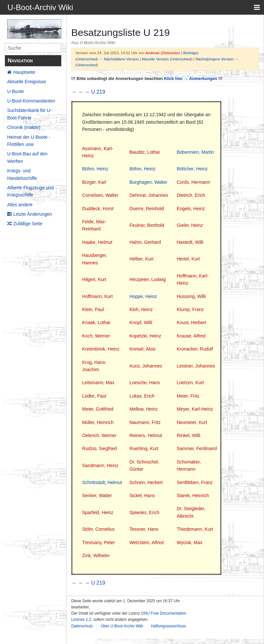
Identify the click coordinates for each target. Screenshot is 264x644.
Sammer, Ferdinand (197, 448)
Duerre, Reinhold (147, 209)
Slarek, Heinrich (193, 495)
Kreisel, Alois (142, 349)
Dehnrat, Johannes (149, 195)
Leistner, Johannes (196, 366)
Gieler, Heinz (190, 225)
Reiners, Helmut (146, 435)
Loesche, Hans (145, 383)
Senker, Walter (97, 495)
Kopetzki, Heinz (145, 336)
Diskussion (171, 53)
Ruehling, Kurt (144, 448)
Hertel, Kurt (188, 259)
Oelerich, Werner (99, 435)
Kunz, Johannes (146, 366)
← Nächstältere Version (119, 59)
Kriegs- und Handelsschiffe (22, 174)
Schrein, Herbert (146, 482)
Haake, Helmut (97, 242)
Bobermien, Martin (195, 152)
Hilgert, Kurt (94, 279)
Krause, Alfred (191, 336)
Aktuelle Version (155, 59)
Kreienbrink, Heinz (101, 349)
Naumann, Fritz (145, 422)
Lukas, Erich (142, 396)
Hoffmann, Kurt (97, 296)
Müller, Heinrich (98, 422)
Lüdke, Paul (94, 396)
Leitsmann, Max (98, 383)
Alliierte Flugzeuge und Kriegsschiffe (30, 191)
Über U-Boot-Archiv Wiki (122, 626)
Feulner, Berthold (147, 225)
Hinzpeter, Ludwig (147, 279)
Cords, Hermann (193, 182)
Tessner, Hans (144, 529)
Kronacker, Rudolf (195, 349)
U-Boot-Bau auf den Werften (27, 157)
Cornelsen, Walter (100, 195)
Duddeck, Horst (98, 209)
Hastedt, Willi (190, 242)
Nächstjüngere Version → (217, 59)
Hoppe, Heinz (143, 296)
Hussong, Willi (191, 296)
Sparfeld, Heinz (98, 512)
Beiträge (190, 53)
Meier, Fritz (188, 396)
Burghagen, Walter (148, 182)
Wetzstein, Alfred (147, 542)
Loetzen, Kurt (190, 383)
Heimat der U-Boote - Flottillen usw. (29, 141)
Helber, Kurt (141, 259)
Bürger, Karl (94, 182)
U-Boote (15, 91)
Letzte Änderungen (33, 214)
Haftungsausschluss (168, 626)
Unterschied (87, 59)
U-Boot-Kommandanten (31, 101)
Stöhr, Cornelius (98, 529)
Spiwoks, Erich (144, 512)
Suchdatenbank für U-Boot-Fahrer (29, 114)
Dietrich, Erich (191, 195)
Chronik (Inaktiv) (24, 127)
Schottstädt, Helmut (102, 482)
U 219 (98, 92)
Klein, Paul (93, 309)
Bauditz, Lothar (145, 152)
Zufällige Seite (28, 224)
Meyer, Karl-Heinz (195, 409)
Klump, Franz (190, 309)
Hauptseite (24, 72)
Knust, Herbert (191, 322)
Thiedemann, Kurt (195, 529)
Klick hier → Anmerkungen (191, 79)
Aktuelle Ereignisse (27, 82)
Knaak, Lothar (96, 322)
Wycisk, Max (189, 542)
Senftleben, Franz (195, 482)
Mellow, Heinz (143, 409)
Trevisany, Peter (98, 542)
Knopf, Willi (141, 322)
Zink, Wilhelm (96, 556)
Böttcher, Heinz (192, 169)
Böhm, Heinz (95, 169)
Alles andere (20, 205)
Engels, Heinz (191, 209)
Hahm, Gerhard (145, 242)
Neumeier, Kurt (192, 422)
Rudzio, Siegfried (100, 448)
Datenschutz (82, 626)
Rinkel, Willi (188, 435)
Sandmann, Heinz (100, 465)
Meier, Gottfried (98, 409)
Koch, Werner (96, 336)
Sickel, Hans (142, 495)
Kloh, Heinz (141, 309)
